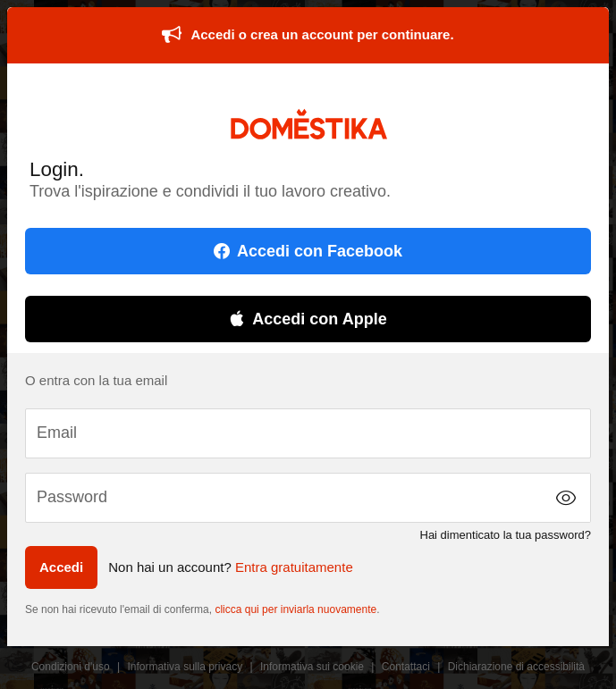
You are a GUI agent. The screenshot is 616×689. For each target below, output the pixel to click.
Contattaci (406, 667)
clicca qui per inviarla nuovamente (295, 609)
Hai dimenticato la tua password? (506, 535)
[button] (566, 498)
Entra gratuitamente (294, 567)
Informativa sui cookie (312, 667)
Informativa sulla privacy (185, 667)
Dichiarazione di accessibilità (516, 667)
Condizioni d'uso (71, 667)
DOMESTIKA (308, 124)
